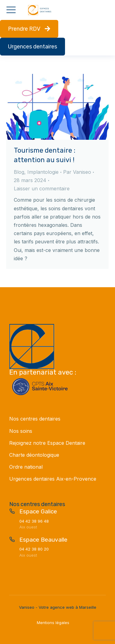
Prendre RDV (29, 29)
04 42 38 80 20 (34, 549)
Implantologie (43, 172)
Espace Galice (38, 511)
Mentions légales (53, 623)
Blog (19, 172)
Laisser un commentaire (42, 189)
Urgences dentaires (33, 47)
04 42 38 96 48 (34, 521)
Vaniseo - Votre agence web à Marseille (58, 607)
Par (77, 172)
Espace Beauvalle (43, 540)
